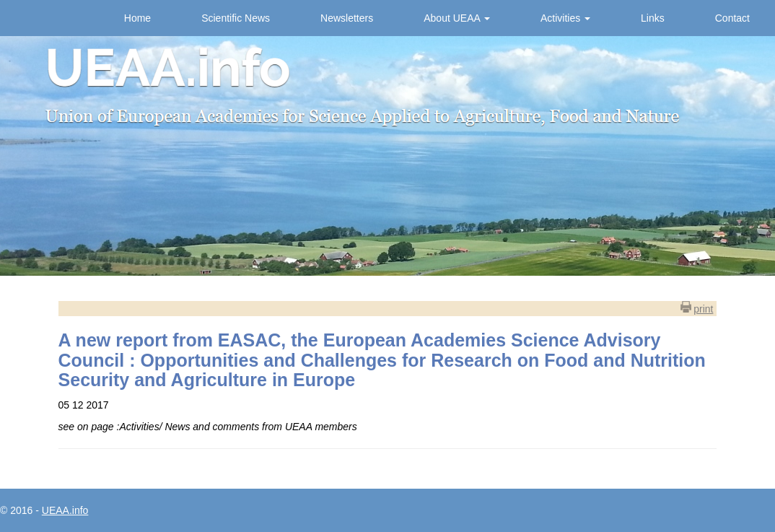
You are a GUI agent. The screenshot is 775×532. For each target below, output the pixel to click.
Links (653, 18)
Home (137, 18)
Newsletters (347, 18)
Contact (732, 18)
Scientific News (236, 18)
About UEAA (457, 18)
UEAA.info (65, 510)
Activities (565, 18)
